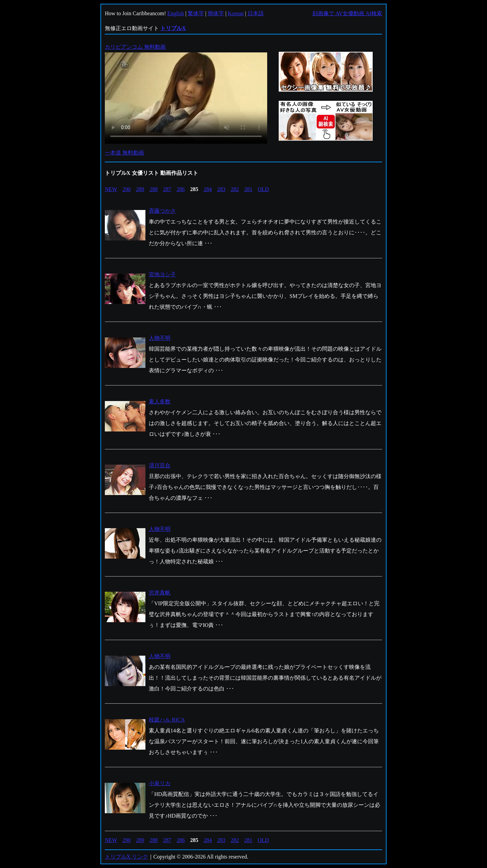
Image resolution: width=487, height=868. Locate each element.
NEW (111, 189)
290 (126, 189)
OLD (263, 189)
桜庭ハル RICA (167, 720)
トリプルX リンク (126, 857)
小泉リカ (160, 783)
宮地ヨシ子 (162, 274)
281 (248, 189)
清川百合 (160, 465)
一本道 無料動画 (124, 153)
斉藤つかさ (162, 211)
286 (181, 189)
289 (140, 189)
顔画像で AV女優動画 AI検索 (347, 13)
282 (235, 189)
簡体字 (216, 13)
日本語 (256, 13)
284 (208, 189)
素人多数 (160, 402)
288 (154, 189)
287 (167, 189)
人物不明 (160, 338)
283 (221, 189)
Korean (236, 13)
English (176, 13)
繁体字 (196, 13)
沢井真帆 (160, 593)
